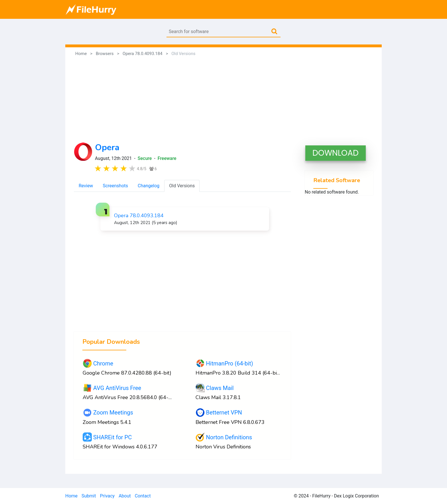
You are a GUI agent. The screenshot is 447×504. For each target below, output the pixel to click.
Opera (107, 148)
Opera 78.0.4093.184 (139, 216)
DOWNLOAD (336, 153)
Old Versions (182, 186)
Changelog (149, 186)
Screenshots (115, 186)
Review (86, 186)
